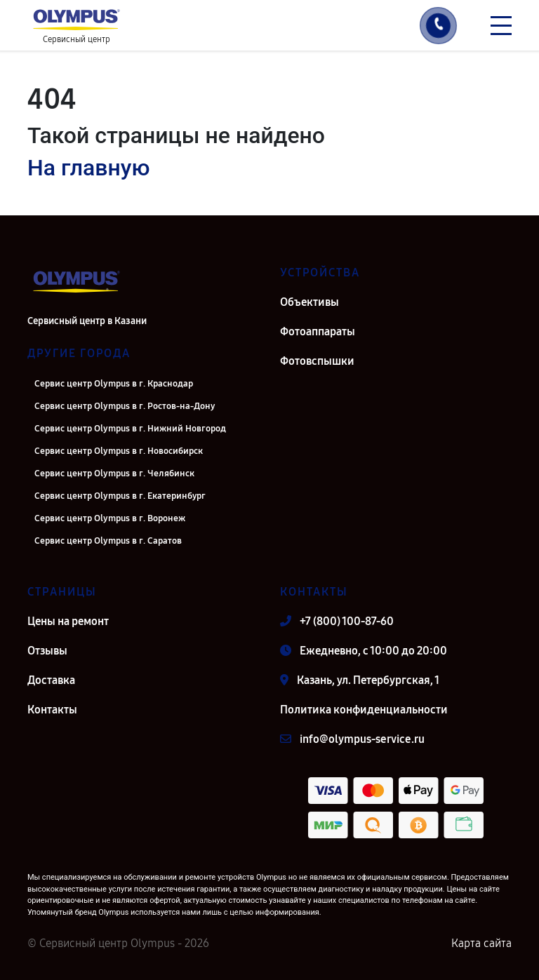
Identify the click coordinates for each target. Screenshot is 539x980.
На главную (88, 168)
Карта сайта (481, 943)
